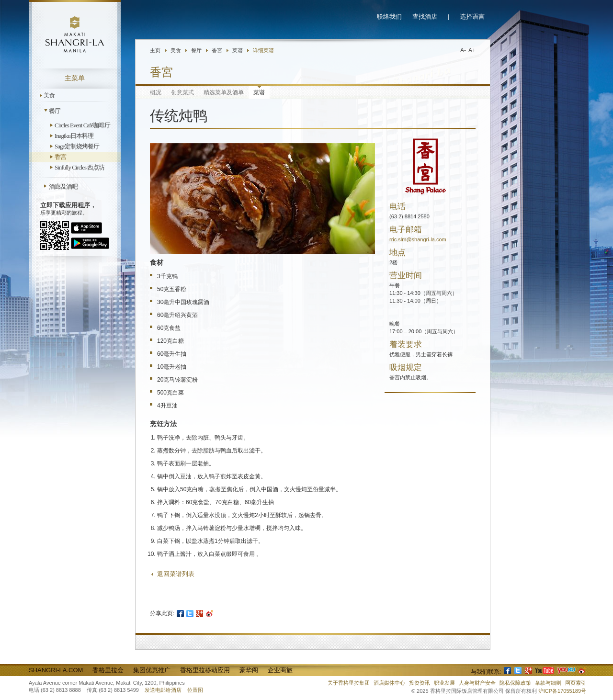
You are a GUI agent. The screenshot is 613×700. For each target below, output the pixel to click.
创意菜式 (182, 92)
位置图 (195, 690)
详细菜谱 (263, 50)
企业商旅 (280, 670)
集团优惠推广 (152, 670)
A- (463, 50)
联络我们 (389, 17)
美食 (49, 95)
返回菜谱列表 (176, 574)
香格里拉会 (108, 670)
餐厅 (55, 111)
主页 (155, 50)
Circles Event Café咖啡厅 (82, 125)
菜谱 (238, 50)
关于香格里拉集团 (349, 683)
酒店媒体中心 (389, 683)
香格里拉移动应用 (205, 670)
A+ (472, 50)
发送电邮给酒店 (163, 690)
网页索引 (576, 683)
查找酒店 (425, 17)
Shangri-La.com (56, 670)
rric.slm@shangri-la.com (418, 239)
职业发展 (444, 683)
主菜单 (75, 78)
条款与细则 (548, 683)
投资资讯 (420, 683)
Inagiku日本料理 (74, 136)
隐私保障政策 (515, 683)
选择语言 (472, 17)
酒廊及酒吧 (63, 186)
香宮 (60, 157)
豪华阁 (249, 670)
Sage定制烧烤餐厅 (77, 146)
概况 (156, 92)
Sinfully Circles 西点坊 (79, 167)
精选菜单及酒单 (224, 92)
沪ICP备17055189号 (562, 691)
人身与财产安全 (477, 683)
